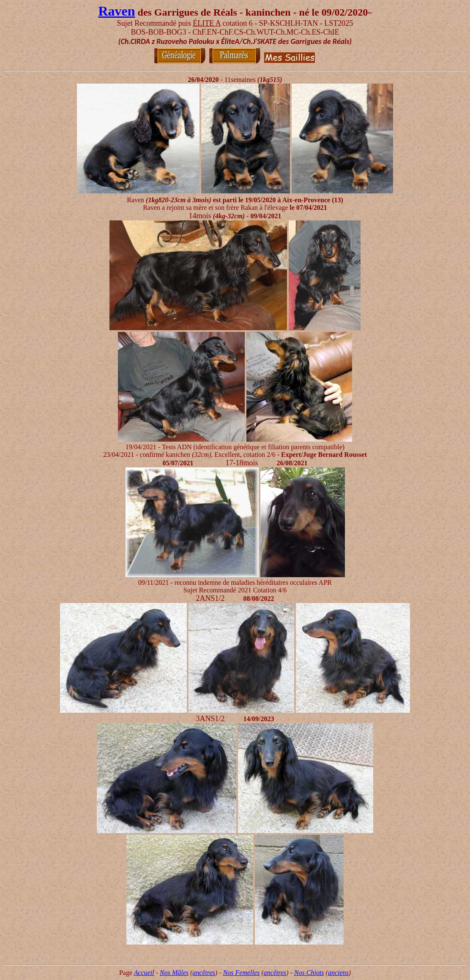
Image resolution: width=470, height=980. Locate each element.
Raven (116, 11)
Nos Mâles (174, 973)
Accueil (144, 973)
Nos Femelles (242, 973)
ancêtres (204, 973)
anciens (338, 973)
